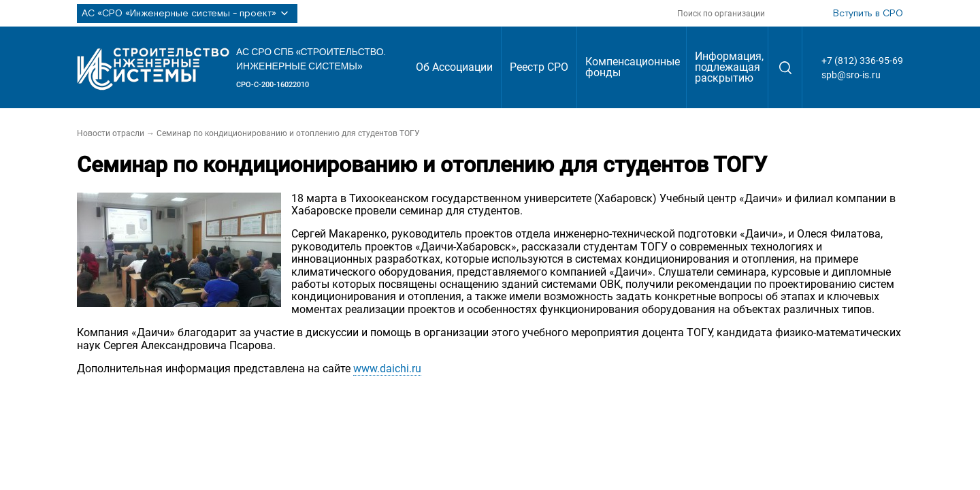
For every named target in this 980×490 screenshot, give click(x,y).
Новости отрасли (111, 133)
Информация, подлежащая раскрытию (729, 67)
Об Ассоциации (454, 67)
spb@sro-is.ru (851, 75)
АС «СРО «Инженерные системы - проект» (187, 14)
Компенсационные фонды (633, 67)
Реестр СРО (539, 67)
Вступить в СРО (868, 14)
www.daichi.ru (387, 369)
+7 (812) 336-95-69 (862, 61)
